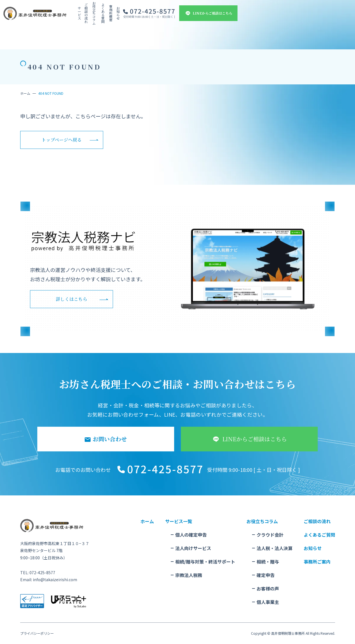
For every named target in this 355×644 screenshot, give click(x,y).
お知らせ (227, 14)
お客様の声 (268, 588)
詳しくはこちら (72, 299)
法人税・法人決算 (275, 548)
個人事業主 (268, 602)
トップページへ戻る (62, 140)
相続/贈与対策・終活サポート (205, 562)
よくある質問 (187, 14)
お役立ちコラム (162, 14)
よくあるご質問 (319, 535)
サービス (116, 14)
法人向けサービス (193, 548)
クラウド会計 (270, 535)
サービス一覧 (179, 521)
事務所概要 (209, 14)
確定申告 (266, 575)
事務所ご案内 (317, 562)
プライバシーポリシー (37, 633)
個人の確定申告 (191, 535)
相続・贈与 (268, 562)
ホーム (25, 93)
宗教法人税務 (189, 575)
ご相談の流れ (136, 14)
